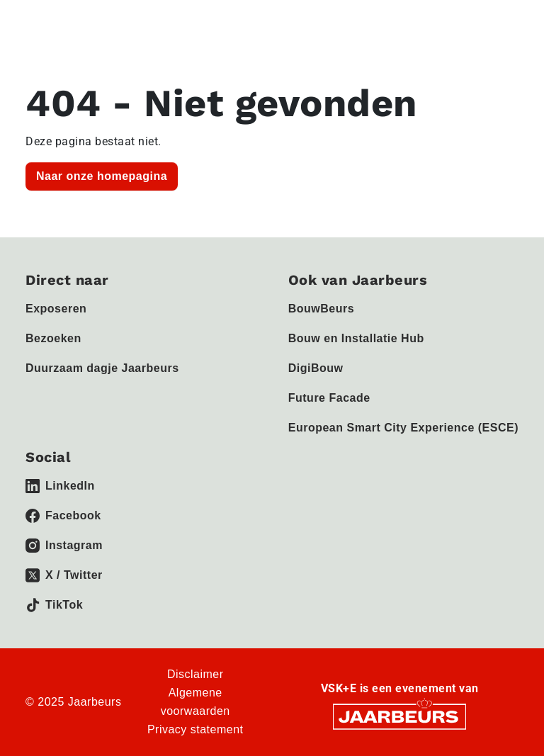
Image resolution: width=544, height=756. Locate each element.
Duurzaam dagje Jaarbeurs (102, 368)
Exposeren (56, 309)
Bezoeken (53, 338)
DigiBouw (316, 368)
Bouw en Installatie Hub (356, 338)
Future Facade (329, 398)
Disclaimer (195, 674)
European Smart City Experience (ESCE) (403, 428)
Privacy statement (195, 729)
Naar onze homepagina (102, 176)
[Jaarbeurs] (399, 716)
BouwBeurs (321, 309)
